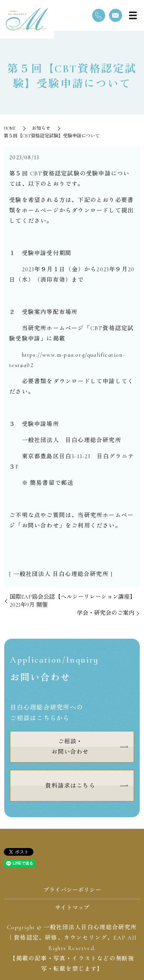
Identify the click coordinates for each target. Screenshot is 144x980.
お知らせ (41, 128)
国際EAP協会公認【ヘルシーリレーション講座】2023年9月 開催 (73, 601)
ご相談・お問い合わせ (70, 747)
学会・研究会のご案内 (106, 613)
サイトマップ (72, 908)
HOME (10, 128)
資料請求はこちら (70, 786)
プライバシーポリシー (72, 890)
